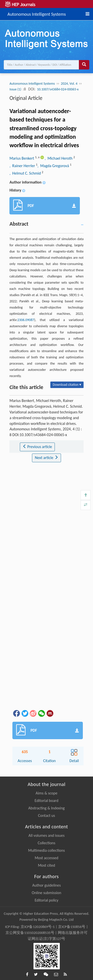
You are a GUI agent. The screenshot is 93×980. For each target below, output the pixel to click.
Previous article (37, 447)
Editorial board (47, 801)
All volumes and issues (46, 835)
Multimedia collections (47, 850)
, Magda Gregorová (54, 166)
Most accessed (46, 858)
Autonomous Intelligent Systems (37, 13)
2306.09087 (26, 320)
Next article (46, 458)
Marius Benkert (22, 158)
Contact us (46, 816)
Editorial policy (47, 900)
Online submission (46, 893)
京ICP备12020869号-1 (38, 927)
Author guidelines (46, 885)
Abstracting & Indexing (46, 808)
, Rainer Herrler (23, 166)
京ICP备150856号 (72, 927)
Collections (46, 843)
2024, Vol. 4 (69, 84)
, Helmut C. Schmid (26, 173)
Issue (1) (16, 89)
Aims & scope (47, 793)
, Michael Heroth (59, 158)
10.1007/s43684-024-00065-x (58, 89)
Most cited (46, 865)
